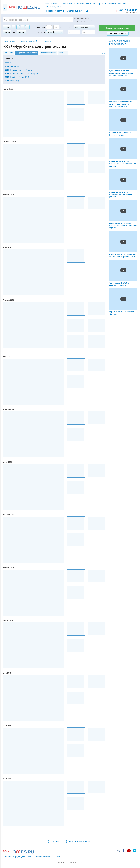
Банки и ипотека (77, 4)
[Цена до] (89, 32)
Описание (8, 53)
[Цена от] (74, 32)
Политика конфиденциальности (17, 857)
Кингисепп (47, 41)
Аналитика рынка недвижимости (120, 42)
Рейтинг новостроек (95, 4)
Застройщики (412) (78, 11)
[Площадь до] (56, 27)
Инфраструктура (48, 53)
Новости (64, 4)
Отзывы (63, 53)
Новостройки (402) (55, 11)
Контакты (56, 841)
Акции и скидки (51, 4)
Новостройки (9, 41)
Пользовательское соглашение (48, 857)
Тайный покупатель (53, 7)
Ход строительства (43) (27, 53)
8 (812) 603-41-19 (128, 10)
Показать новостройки (117, 28)
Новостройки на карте (80, 841)
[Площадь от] (49, 27)
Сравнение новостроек (115, 4)
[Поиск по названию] (38, 20)
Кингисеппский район (28, 41)
